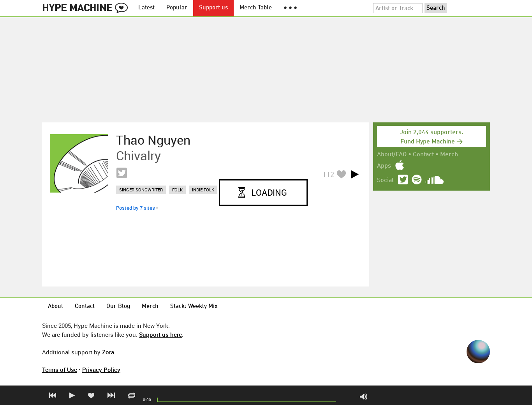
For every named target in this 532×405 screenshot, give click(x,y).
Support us (213, 8)
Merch (449, 155)
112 (328, 174)
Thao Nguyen (153, 140)
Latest (146, 8)
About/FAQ (392, 155)
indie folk (203, 190)
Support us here (160, 334)
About (55, 307)
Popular (177, 8)
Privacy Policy (101, 370)
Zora (108, 352)
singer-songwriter (141, 190)
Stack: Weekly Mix (194, 307)
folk (177, 190)
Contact (423, 155)
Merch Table (256, 8)
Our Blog (118, 307)
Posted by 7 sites (136, 208)
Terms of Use (60, 370)
